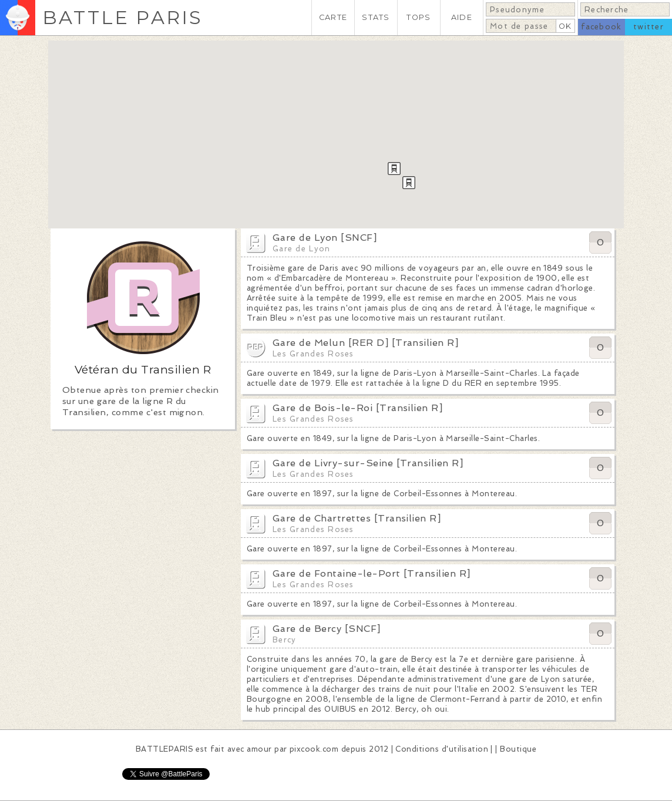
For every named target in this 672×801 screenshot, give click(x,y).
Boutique (518, 749)
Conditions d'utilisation (442, 749)
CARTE (333, 17)
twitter (649, 27)
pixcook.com (314, 749)
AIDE (462, 17)
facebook (601, 27)
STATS (376, 17)
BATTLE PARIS (122, 17)
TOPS (419, 17)
